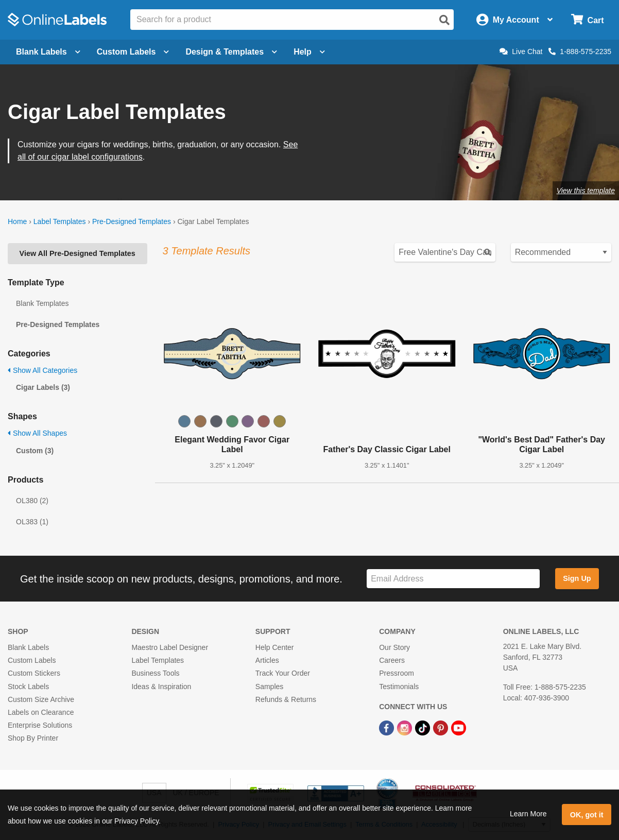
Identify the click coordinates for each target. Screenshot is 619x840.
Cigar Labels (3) (43, 387)
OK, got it (587, 815)
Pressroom (397, 673)
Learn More (528, 814)
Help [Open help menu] (309, 52)
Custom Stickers (34, 673)
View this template (586, 191)
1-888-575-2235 (580, 52)
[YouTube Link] (459, 727)
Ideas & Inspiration (161, 687)
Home (17, 221)
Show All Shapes (37, 433)
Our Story (394, 647)
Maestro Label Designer (170, 647)
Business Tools (155, 673)
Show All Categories (42, 370)
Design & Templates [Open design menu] (231, 52)
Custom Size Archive (41, 699)
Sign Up (577, 578)
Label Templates (60, 221)
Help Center (275, 647)
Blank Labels (28, 647)
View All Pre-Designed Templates (78, 253)
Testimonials (399, 687)
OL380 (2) (32, 501)
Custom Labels (32, 660)
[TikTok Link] (424, 727)
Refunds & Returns (286, 699)
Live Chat (521, 52)
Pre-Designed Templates (132, 221)
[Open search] (444, 20)
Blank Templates (42, 303)
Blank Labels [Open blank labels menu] (48, 52)
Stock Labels (28, 687)
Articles (267, 660)
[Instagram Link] (406, 727)
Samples (269, 687)
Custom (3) (35, 451)
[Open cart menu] (587, 20)
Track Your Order (283, 673)
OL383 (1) (32, 522)
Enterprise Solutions (40, 725)
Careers (392, 660)
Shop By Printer (33, 738)
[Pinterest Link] (442, 727)
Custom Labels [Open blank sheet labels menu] (133, 52)
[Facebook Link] (388, 727)
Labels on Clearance (41, 712)
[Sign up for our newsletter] (453, 579)
